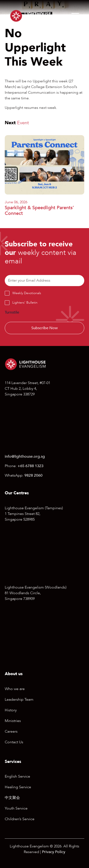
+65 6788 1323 (30, 466)
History (11, 710)
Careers (11, 731)
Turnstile (12, 312)
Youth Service (16, 808)
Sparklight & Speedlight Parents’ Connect (39, 210)
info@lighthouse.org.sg (25, 456)
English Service (17, 776)
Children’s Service (20, 819)
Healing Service (18, 787)
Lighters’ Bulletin (25, 303)
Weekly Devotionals (27, 293)
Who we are (15, 689)
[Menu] (75, 16)
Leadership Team (19, 700)
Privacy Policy (54, 852)
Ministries (13, 721)
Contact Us (14, 742)
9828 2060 (33, 475)
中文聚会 (12, 798)
